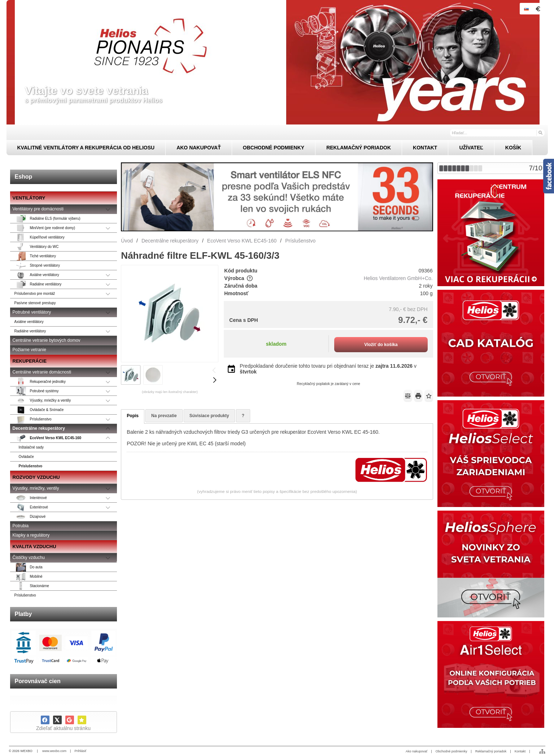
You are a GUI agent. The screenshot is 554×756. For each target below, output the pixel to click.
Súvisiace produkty (209, 416)
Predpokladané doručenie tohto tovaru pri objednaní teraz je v (328, 369)
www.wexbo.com (54, 751)
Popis (133, 416)
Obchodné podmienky (452, 751)
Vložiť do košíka (381, 345)
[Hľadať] (540, 132)
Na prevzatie (164, 416)
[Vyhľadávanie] (497, 133)
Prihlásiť (80, 751)
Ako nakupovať (416, 751)
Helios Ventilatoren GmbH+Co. (398, 278)
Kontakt (520, 751)
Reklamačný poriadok (491, 751)
